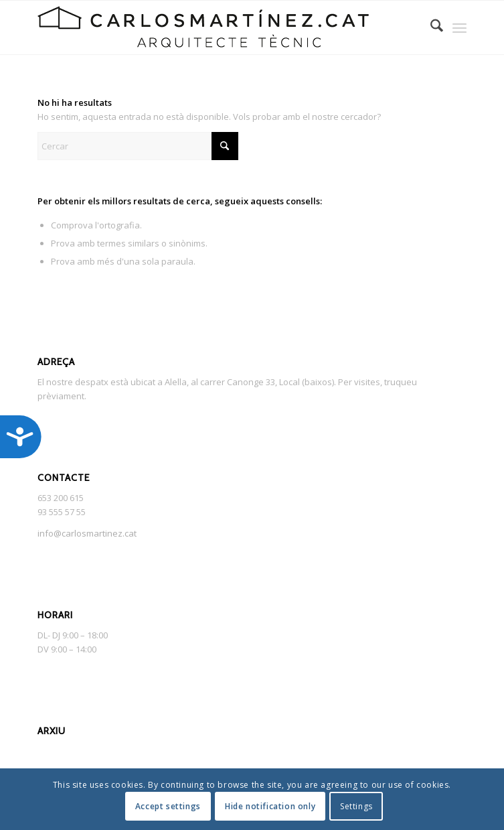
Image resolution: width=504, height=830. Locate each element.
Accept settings (168, 806)
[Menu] (459, 27)
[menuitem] (430, 27)
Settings (356, 806)
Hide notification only (270, 806)
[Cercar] (430, 27)
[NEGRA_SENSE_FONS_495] (209, 27)
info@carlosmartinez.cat (87, 533)
